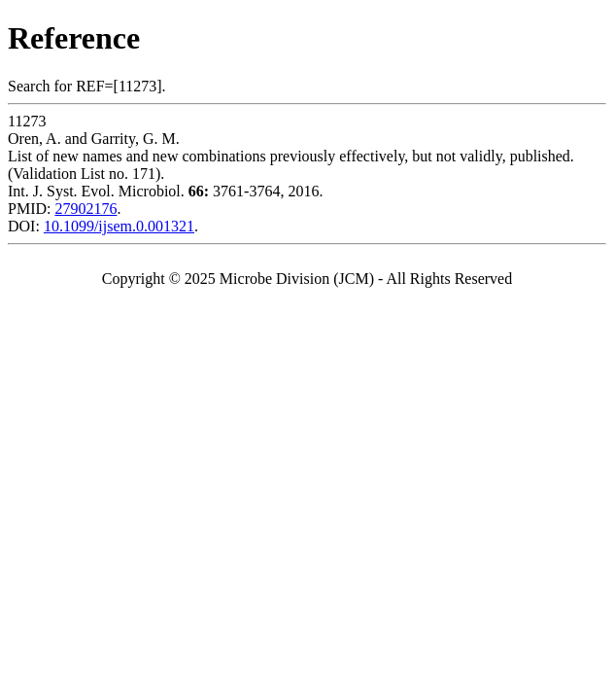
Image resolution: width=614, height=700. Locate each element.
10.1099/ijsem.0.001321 (119, 226)
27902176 (85, 209)
